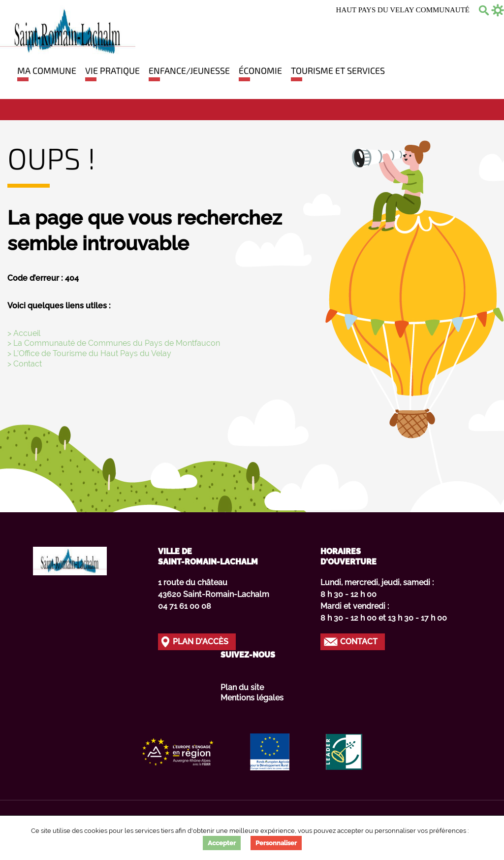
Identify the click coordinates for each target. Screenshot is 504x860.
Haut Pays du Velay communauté (403, 10)
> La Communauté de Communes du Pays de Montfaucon (114, 343)
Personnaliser (276, 843)
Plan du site (242, 687)
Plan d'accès (201, 642)
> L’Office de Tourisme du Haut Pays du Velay (89, 353)
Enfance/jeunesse (189, 70)
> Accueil (24, 333)
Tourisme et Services (338, 70)
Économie (260, 70)
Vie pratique (112, 70)
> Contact (25, 364)
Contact (359, 642)
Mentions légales (252, 698)
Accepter (222, 843)
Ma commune (47, 70)
